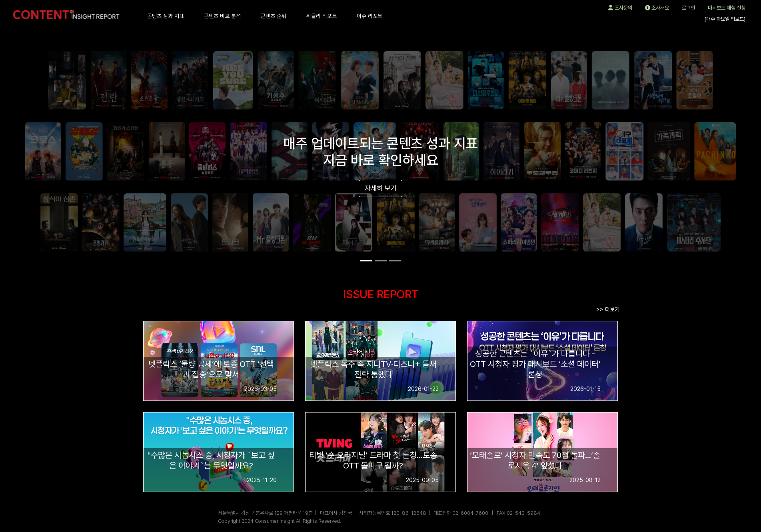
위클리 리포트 (322, 16)
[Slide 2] (381, 261)
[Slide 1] (366, 261)
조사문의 (620, 8)
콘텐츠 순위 (274, 16)
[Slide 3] (395, 261)
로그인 (688, 8)
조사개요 (657, 8)
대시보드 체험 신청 (727, 8)
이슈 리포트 (370, 16)
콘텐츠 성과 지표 (166, 16)
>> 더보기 (608, 309)
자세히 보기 (380, 188)
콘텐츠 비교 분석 (222, 16)
